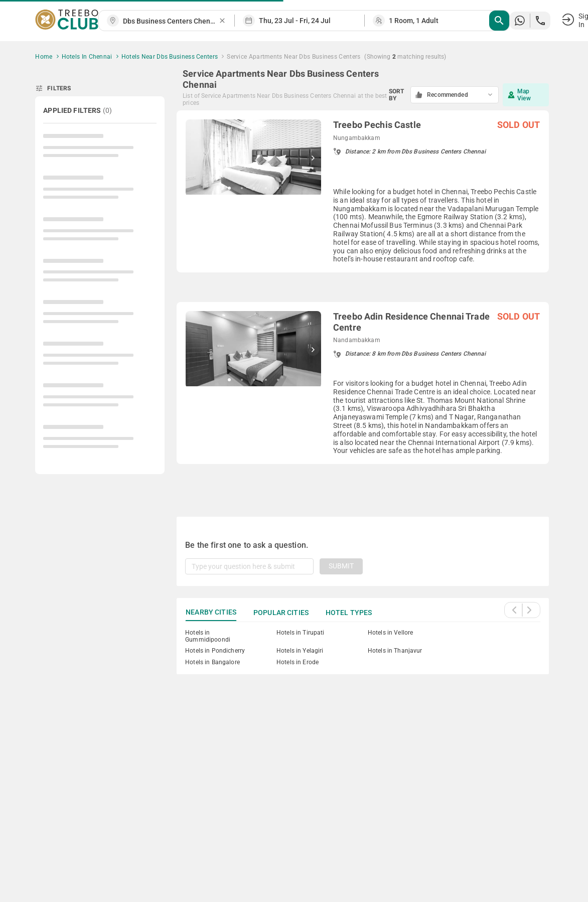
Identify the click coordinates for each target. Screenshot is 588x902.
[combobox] (171, 21)
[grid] (363, 302)
